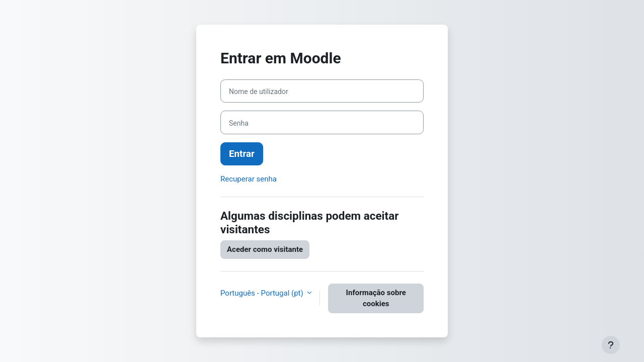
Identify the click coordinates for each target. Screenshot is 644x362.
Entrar (242, 154)
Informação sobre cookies (376, 298)
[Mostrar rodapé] (611, 345)
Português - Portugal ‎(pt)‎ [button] (263, 293)
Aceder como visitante (265, 249)
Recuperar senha (249, 179)
